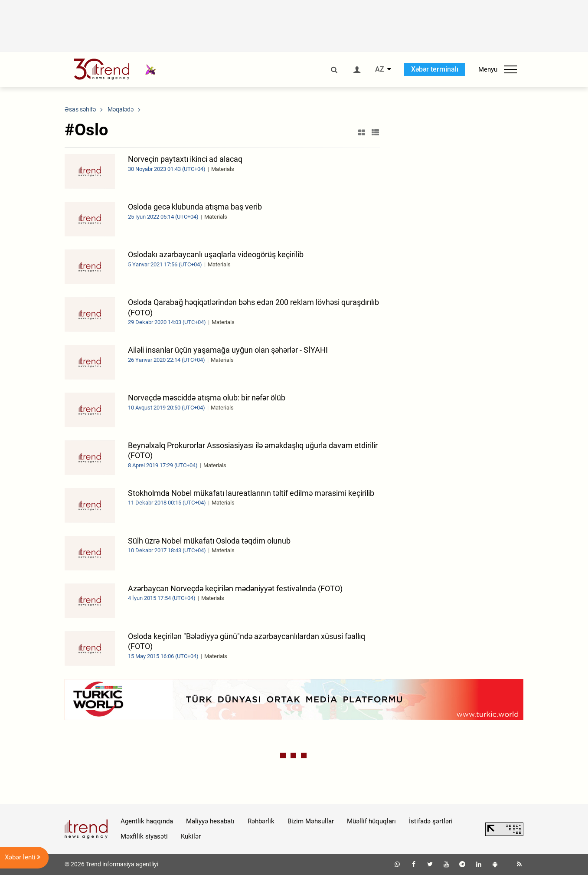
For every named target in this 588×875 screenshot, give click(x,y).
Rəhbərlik (261, 821)
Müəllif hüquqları (371, 821)
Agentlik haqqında (147, 821)
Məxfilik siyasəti (144, 836)
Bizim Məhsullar (311, 821)
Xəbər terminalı (435, 69)
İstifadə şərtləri (431, 821)
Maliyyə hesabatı (210, 821)
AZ (380, 69)
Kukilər (191, 836)
